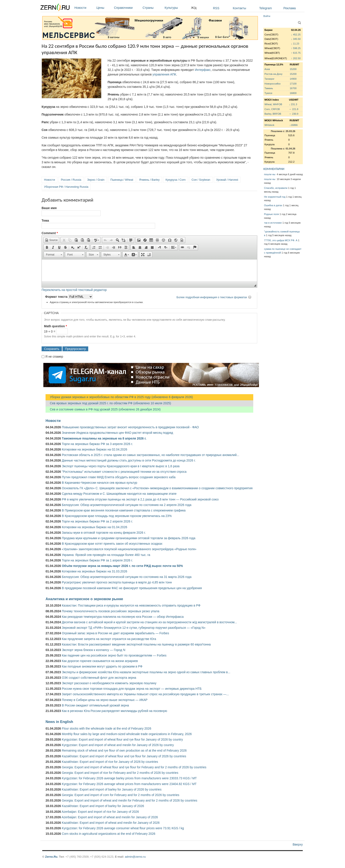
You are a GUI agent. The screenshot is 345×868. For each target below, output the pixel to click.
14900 (293, 79)
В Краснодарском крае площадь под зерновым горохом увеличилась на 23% (117, 516)
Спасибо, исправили (276, 188)
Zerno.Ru (51, 857)
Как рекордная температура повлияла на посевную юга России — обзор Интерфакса (123, 617)
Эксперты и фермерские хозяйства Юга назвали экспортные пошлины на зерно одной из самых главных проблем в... (146, 672)
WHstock (269, 125)
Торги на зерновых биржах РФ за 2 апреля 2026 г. (97, 521)
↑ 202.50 (296, 58)
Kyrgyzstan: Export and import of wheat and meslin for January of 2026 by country (118, 745)
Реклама (290, 8)
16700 (293, 88)
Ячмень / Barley (149, 180)
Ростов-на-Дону (273, 74)
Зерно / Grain (96, 180)
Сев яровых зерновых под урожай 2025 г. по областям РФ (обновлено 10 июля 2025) (108, 403)
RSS (216, 8)
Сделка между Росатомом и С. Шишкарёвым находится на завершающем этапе (119, 494)
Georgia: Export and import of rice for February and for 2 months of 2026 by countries (120, 773)
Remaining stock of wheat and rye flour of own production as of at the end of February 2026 (124, 750)
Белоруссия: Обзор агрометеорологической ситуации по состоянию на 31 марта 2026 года (127, 577)
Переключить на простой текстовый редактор (74, 290)
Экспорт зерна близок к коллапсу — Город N (94, 650)
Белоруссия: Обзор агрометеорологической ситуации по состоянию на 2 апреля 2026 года (127, 505)
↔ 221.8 (294, 109)
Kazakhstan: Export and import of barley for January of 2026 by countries (112, 789)
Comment (50, 233)
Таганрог (269, 79)
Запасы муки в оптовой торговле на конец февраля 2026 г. (104, 533)
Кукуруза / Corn (175, 180)
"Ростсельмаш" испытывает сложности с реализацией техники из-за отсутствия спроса (124, 472)
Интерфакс (203, 70)
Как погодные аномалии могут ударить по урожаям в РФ (102, 666)
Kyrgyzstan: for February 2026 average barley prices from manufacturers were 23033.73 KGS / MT (129, 778)
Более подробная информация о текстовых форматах (212, 297)
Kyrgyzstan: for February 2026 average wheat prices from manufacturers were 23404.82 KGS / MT (129, 784)
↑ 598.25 (296, 48)
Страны (152, 8)
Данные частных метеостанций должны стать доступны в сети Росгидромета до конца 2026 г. (129, 460)
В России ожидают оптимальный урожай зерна (95, 705)
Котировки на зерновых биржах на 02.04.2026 (95, 449)
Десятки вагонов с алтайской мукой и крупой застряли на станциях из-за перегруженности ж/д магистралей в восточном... (149, 622)
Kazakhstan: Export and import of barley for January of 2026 (103, 806)
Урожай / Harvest (227, 180)
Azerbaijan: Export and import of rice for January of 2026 (100, 812)
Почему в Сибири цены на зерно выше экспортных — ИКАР (105, 700)
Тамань (269, 88)
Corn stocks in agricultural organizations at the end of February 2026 (109, 834)
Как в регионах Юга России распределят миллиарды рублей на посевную (115, 711)
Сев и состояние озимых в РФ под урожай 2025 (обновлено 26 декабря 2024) (103, 409)
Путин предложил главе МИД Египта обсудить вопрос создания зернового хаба (119, 477)
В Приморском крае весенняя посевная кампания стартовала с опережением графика (124, 510)
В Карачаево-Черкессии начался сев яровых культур (100, 483)
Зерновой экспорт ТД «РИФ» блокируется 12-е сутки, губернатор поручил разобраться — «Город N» (134, 628)
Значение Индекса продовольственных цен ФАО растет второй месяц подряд (117, 433)
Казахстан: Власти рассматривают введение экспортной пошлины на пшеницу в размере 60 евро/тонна (136, 644)
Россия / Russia (71, 180)
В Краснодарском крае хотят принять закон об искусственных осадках (112, 544)
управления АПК (164, 74)
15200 (293, 69)
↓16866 (294, 125)
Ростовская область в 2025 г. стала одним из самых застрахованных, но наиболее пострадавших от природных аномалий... (150, 455)
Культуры (177, 8)
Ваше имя (49, 208)
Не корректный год (275, 197)
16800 (293, 93)
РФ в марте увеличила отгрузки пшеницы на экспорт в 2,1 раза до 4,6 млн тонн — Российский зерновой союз (140, 499)
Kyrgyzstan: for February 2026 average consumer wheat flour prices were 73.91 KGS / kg (123, 828)
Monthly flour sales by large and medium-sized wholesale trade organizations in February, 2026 (127, 734)
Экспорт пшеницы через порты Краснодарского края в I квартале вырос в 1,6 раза (121, 466)
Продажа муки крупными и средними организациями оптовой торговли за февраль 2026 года (129, 538)
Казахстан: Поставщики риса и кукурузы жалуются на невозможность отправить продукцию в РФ (131, 605)
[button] (51, 240)
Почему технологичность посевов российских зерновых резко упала (111, 611)
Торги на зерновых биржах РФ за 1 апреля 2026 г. (97, 560)
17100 (293, 84)
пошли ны (270, 174)
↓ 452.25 (296, 35)
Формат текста (57, 297)
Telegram (266, 8)
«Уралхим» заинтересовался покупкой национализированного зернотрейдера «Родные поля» (129, 549)
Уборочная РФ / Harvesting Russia (66, 187)
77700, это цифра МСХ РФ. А (281, 240)
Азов (267, 69)
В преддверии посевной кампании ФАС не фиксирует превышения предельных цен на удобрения (132, 588)
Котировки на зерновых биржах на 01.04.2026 (95, 527)
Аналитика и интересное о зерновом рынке (84, 599)
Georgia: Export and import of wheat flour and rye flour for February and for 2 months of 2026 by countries (134, 767)
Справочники (127, 8)
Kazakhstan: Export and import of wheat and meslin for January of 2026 (111, 823)
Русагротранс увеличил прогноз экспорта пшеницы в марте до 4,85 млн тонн (117, 582)
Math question (55, 326)
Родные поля (272, 214)
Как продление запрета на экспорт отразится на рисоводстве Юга (109, 639)
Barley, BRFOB (273, 114)
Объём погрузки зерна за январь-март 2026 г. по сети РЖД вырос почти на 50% (122, 566)
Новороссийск (273, 84)
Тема (45, 221)
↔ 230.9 (294, 114)
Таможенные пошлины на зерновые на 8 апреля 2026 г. (104, 438)
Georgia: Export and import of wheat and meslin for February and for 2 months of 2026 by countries (130, 800)
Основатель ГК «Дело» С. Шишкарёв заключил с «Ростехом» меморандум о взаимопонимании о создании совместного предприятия (157, 488)
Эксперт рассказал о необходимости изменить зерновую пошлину (109, 683)
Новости (84, 8)
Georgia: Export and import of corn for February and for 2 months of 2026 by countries (121, 795)
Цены (104, 8)
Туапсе (268, 93)
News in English (59, 722)
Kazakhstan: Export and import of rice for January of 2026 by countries (110, 762)
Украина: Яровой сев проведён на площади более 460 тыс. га (106, 555)
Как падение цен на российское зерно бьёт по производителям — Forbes (114, 655)
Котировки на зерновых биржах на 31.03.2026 (95, 571)
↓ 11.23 (295, 44)
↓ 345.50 (296, 39)
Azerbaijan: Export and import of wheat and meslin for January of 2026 (110, 817)
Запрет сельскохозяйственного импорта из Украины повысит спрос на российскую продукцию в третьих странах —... (145, 694)
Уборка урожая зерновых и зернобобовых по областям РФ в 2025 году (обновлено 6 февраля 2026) (119, 397)
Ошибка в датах (273, 205)
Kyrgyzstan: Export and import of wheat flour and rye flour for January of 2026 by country (122, 739)
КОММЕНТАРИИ (274, 169)
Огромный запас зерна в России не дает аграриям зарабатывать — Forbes (115, 633)
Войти (267, 16)
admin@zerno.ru (135, 857)
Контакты (239, 8)
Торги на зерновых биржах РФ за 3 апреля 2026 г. (97, 444)
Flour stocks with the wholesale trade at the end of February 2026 (106, 728)
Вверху (298, 844)
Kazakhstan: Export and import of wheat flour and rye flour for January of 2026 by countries (124, 756)
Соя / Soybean (201, 180)
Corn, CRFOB (272, 109)
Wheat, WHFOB (273, 104)
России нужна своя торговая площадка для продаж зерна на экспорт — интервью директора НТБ (132, 689)
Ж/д (194, 8)
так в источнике (273, 223)
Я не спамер (54, 357)
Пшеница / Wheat (122, 180)
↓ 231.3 (293, 104)
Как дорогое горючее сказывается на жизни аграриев (100, 661)
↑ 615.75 (296, 53)
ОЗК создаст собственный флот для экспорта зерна (99, 678)
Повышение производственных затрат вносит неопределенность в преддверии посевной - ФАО (130, 427)
